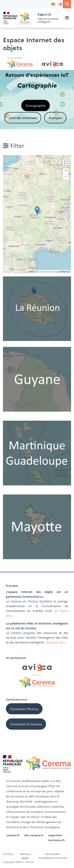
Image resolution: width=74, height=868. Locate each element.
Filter (14, 145)
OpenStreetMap (48, 271)
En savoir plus (56, 642)
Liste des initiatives (23, 118)
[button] (37, 210)
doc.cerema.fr (34, 835)
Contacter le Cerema (26, 724)
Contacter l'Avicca (24, 709)
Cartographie (36, 105)
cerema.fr (13, 835)
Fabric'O (44, 15)
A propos (55, 118)
